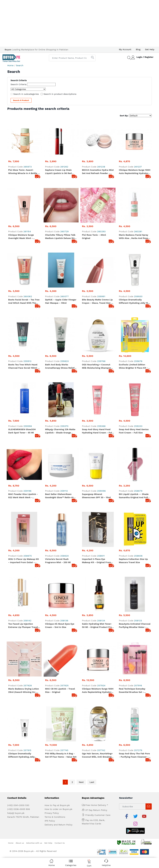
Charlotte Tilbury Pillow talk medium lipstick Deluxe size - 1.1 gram (61, 237)
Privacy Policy (52, 708)
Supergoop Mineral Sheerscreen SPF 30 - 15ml (96, 496)
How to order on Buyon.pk (58, 704)
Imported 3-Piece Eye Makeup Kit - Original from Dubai (96, 526)
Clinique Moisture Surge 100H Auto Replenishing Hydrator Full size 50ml (98, 621)
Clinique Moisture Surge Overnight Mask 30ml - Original (21, 237)
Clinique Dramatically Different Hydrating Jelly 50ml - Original (21, 650)
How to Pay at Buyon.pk (57, 700)
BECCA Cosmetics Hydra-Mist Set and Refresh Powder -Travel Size (98, 172)
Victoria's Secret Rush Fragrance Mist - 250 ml (58, 561)
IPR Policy (50, 716)
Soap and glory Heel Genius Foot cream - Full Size (134, 431)
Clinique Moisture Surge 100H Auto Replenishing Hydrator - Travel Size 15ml (135, 172)
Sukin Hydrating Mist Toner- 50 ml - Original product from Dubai (98, 591)
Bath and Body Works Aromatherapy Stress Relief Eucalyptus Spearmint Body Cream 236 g (60, 366)
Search (20, 65)
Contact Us (60, 730)
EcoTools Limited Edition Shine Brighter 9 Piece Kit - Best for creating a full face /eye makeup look (134, 366)
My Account (125, 49)
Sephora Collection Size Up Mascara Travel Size (133, 526)
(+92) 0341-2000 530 (18, 700)
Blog (138, 49)
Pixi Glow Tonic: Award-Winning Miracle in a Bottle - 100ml (24, 172)
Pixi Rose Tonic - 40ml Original (94, 236)
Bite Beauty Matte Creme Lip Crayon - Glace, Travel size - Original (97, 302)
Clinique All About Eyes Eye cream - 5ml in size (60, 590)
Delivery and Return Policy (58, 720)
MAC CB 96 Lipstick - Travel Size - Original (60, 620)
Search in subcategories (26, 94)
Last (92, 677)
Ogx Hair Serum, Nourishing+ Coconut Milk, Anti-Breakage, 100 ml (98, 650)
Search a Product (21, 100)
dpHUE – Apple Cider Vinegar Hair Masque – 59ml (61, 301)
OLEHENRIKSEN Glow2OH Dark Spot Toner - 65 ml (22, 431)
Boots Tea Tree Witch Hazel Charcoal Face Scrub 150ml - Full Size (24, 366)
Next (81, 677)
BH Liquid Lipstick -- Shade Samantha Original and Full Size (134, 496)
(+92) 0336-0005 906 (19, 704)
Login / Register (145, 57)
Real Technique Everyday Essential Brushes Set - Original (132, 621)
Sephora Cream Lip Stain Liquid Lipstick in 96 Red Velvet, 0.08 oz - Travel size (60, 172)
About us (20, 730)
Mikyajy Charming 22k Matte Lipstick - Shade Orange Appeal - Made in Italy (60, 431)
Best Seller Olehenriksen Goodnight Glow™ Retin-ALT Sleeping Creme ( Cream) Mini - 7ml (61, 496)
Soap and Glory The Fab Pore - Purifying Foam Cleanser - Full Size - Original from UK (134, 650)
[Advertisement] (79, 23)
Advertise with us (34, 730)
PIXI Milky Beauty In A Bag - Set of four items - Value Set (61, 650)
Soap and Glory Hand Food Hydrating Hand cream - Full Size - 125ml (97, 431)
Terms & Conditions (55, 712)
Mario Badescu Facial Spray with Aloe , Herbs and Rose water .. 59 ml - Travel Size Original (134, 237)
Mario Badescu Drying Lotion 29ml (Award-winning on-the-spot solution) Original (24, 621)
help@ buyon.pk (16, 708)
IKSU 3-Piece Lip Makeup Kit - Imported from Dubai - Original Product (24, 561)
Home (10, 65)
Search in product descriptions (60, 94)
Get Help (150, 49)
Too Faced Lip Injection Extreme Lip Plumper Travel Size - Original (23, 591)
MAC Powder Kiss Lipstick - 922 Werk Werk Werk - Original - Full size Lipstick (23, 496)
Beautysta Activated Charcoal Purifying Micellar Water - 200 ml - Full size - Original (135, 591)
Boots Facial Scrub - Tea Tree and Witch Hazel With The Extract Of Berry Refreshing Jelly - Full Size (24, 302)
